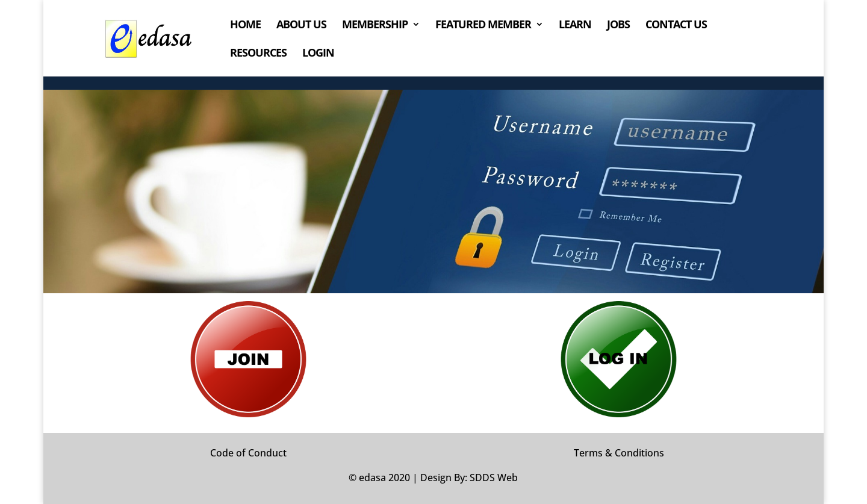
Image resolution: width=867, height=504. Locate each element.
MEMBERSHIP (375, 26)
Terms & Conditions (619, 453)
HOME (245, 26)
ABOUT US (301, 26)
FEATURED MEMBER (483, 26)
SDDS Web (494, 478)
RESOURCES (258, 54)
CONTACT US (676, 26)
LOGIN (318, 54)
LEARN (575, 26)
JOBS (618, 26)
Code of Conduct (248, 453)
